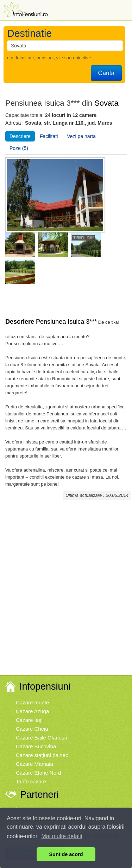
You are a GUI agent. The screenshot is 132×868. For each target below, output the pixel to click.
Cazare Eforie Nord (38, 773)
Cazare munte (32, 702)
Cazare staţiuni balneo (42, 755)
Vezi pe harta (81, 136)
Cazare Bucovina (36, 746)
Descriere (20, 136)
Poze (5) (19, 148)
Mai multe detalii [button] (62, 836)
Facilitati (49, 136)
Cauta (106, 73)
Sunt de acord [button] (66, 854)
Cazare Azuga (32, 711)
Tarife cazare (31, 781)
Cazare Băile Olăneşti (41, 738)
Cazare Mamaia (34, 764)
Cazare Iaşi (29, 720)
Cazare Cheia (32, 729)
